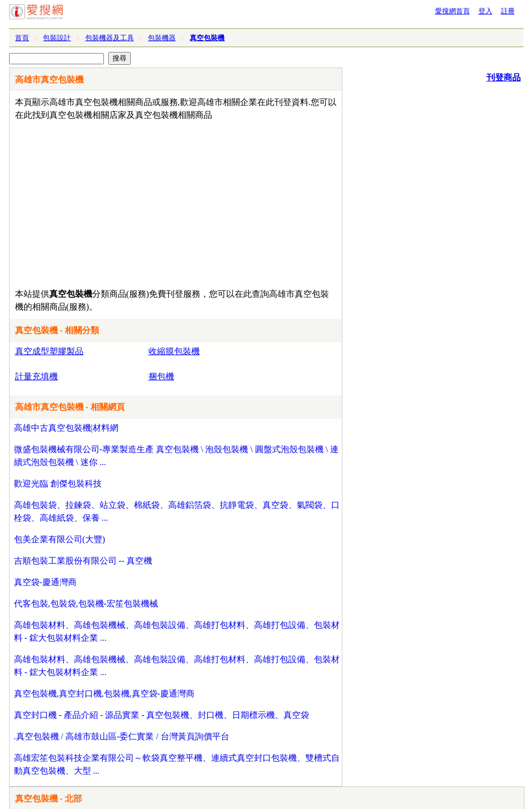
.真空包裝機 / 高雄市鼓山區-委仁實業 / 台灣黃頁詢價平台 (122, 736)
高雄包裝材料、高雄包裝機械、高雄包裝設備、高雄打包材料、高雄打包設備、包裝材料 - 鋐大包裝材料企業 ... (177, 631)
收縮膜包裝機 (174, 351)
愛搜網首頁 (452, 11)
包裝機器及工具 (110, 38)
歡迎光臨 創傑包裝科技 (58, 484)
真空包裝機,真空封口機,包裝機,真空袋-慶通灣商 (104, 694)
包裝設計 (57, 38)
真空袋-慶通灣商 (45, 582)
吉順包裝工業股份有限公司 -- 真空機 (83, 561)
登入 (485, 11)
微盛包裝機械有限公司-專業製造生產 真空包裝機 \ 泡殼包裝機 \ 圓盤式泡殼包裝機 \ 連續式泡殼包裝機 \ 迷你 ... (177, 456)
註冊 (508, 11)
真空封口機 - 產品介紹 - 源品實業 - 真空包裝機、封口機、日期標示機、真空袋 (162, 715)
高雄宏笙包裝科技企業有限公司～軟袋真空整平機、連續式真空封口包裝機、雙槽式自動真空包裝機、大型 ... (177, 764)
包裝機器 (162, 38)
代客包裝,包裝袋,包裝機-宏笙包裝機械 (86, 604)
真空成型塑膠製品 (49, 351)
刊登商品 (504, 77)
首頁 (22, 38)
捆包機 (161, 376)
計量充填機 (36, 376)
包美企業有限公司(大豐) (60, 539)
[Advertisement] (145, 202)
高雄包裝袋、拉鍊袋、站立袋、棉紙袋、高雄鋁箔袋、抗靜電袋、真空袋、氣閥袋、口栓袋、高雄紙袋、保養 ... (177, 511)
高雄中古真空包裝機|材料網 (66, 428)
